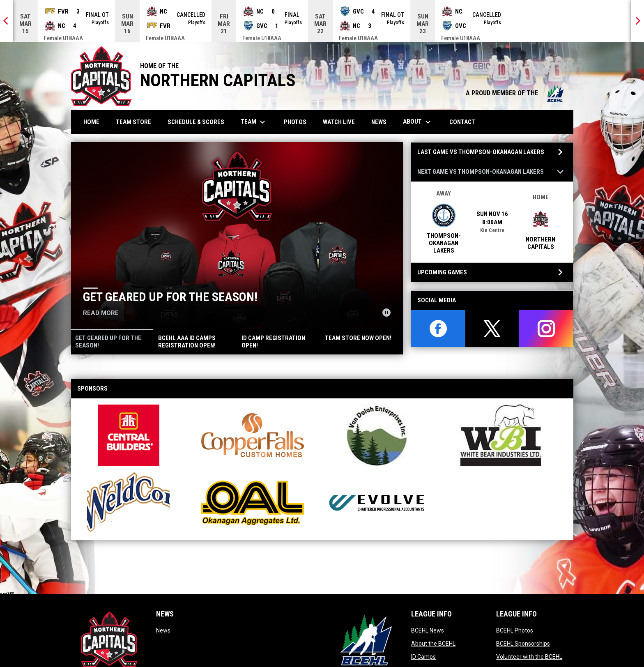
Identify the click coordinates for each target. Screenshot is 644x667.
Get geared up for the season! (170, 297)
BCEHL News (428, 630)
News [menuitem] (379, 122)
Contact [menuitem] (462, 122)
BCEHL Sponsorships (523, 644)
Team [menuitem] (254, 122)
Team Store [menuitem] (137, 122)
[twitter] (492, 329)
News (163, 630)
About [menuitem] (418, 122)
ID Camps (423, 657)
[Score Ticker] (322, 21)
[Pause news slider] (386, 313)
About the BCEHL (433, 644)
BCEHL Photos (515, 630)
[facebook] (438, 329)
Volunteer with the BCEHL (529, 657)
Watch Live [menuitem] (342, 122)
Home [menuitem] (91, 122)
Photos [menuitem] (298, 122)
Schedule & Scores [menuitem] (199, 122)
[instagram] (546, 329)
